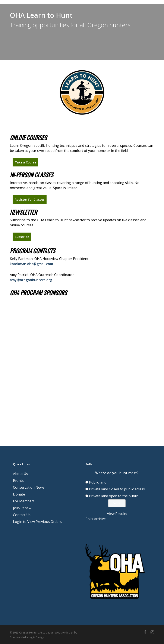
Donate (19, 494)
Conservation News (29, 487)
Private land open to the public (114, 496)
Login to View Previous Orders (37, 522)
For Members (24, 501)
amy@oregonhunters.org (31, 280)
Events (18, 481)
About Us (20, 474)
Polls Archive (96, 519)
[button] (25, 162)
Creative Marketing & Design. (27, 637)
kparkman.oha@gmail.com (31, 264)
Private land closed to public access (117, 489)
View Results (117, 514)
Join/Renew (22, 508)
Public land (98, 482)
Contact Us (22, 515)
